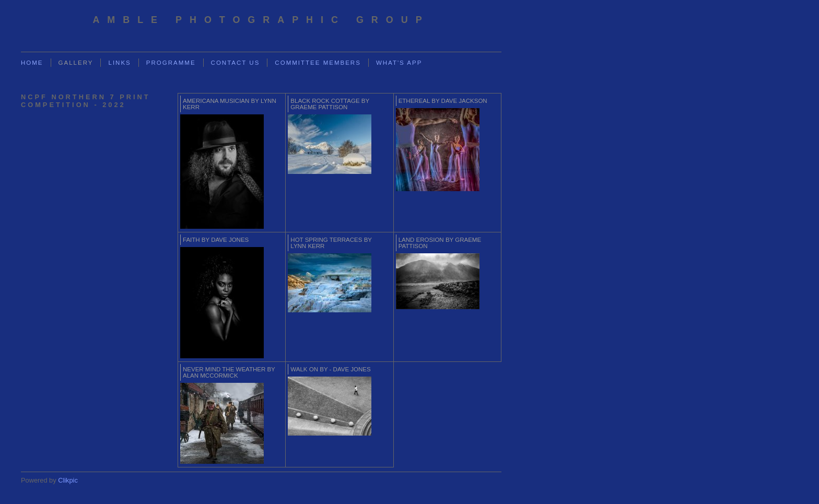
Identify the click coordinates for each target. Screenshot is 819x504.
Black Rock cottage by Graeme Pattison (330, 104)
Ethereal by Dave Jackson (443, 101)
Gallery (76, 63)
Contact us (236, 63)
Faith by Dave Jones (216, 240)
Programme (171, 63)
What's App (399, 63)
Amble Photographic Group (261, 20)
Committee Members (318, 63)
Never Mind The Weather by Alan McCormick (229, 372)
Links (119, 63)
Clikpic (68, 480)
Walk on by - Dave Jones (330, 369)
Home (32, 63)
